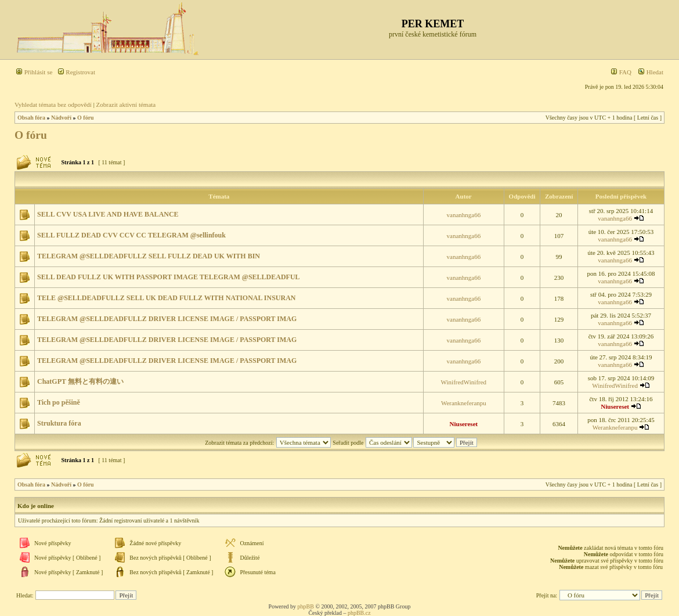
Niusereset (615, 406)
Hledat (651, 72)
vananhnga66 (464, 215)
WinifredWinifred (464, 382)
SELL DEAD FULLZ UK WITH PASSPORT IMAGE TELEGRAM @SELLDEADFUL (169, 277)
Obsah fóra (31, 118)
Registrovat (76, 72)
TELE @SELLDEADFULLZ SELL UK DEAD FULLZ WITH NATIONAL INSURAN (167, 298)
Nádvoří (61, 118)
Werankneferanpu (464, 403)
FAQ (621, 72)
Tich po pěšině (59, 402)
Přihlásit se (34, 72)
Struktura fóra (59, 423)
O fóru (86, 118)
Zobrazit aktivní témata (126, 105)
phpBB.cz (359, 613)
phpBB (306, 606)
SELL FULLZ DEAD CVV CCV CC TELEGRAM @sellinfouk (131, 235)
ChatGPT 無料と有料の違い (80, 381)
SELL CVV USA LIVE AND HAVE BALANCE (108, 214)
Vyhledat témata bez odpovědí (53, 105)
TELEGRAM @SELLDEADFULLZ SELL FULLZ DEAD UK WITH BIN (149, 256)
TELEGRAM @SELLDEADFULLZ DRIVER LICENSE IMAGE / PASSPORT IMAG (167, 319)
